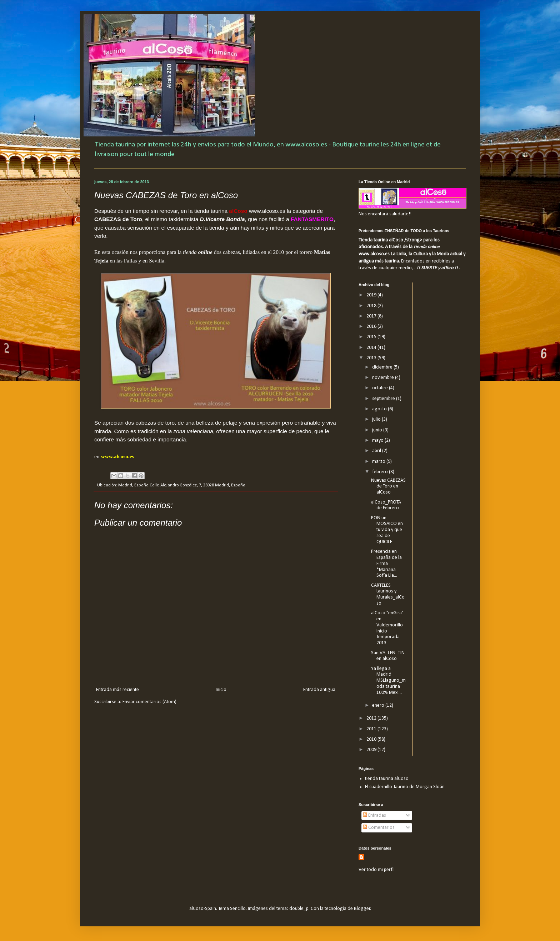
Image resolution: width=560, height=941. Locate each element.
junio (378, 430)
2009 (372, 750)
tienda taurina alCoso (387, 779)
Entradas (374, 815)
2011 (372, 729)
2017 (372, 316)
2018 (372, 306)
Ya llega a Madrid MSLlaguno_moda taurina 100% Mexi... (388, 681)
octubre (381, 388)
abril (377, 451)
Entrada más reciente (117, 690)
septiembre (384, 399)
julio (377, 419)
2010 (372, 739)
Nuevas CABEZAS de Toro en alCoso (388, 487)
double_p (299, 909)
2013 (372, 358)
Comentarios (379, 828)
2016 (372, 327)
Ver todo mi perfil (377, 870)
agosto (380, 409)
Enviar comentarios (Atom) (149, 702)
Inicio (221, 690)
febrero (381, 472)
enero (379, 705)
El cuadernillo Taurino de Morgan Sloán (405, 787)
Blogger (362, 909)
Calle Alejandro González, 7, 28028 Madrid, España (197, 485)
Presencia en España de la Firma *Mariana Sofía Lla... (386, 564)
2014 (372, 348)
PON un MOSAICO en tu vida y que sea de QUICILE (387, 530)
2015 (372, 337)
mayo (378, 441)
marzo (379, 462)
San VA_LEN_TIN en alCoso (388, 656)
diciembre (383, 367)
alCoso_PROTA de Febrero (386, 505)
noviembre (384, 378)
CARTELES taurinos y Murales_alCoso (388, 594)
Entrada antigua (319, 690)
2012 (372, 718)
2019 (372, 295)
